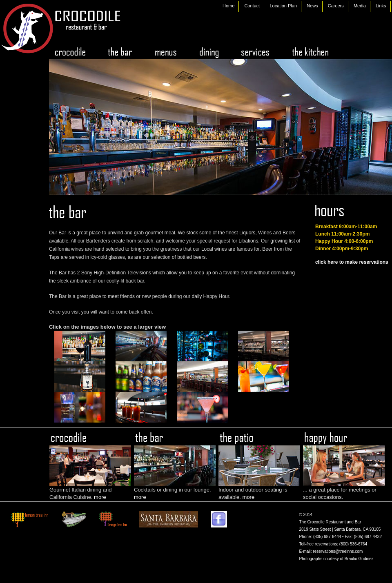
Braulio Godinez (359, 559)
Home (228, 6)
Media (360, 6)
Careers (336, 6)
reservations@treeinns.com (338, 551)
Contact (252, 6)
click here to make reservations (352, 262)
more (100, 497)
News (312, 6)
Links (381, 6)
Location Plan (283, 6)
